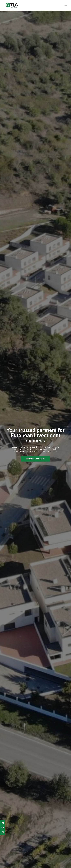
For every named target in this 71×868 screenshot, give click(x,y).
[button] (66, 5)
